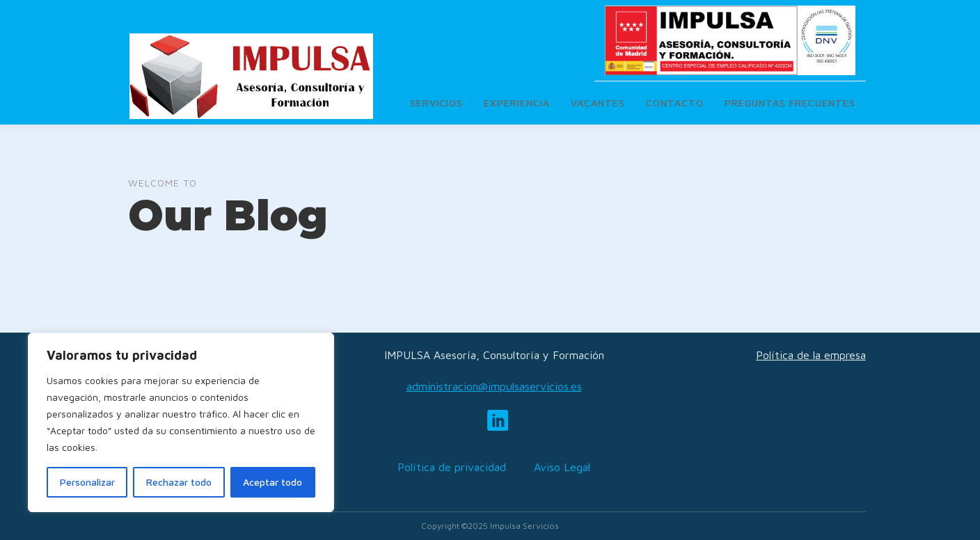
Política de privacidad (452, 467)
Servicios (436, 103)
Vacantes (598, 103)
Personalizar (87, 482)
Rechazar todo (179, 482)
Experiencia (517, 103)
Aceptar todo (272, 482)
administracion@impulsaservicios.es (494, 386)
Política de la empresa (811, 355)
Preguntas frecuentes (790, 103)
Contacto (675, 103)
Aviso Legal (562, 467)
